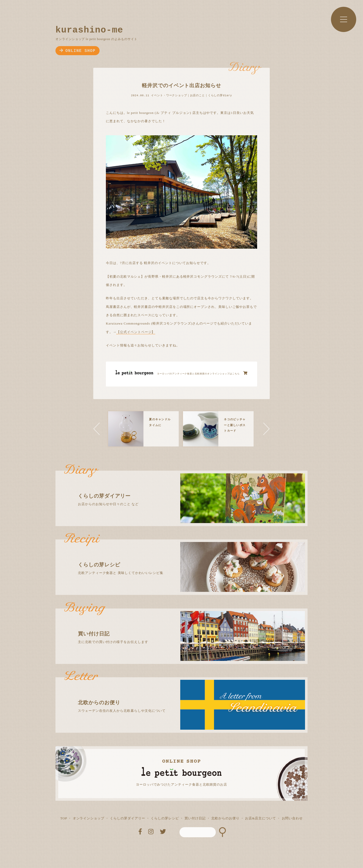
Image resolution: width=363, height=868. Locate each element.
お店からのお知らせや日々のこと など (186, 488)
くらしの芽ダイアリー (127, 818)
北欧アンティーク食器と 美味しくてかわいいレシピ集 (186, 557)
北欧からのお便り (225, 818)
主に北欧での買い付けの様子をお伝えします (186, 626)
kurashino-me (89, 30)
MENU (344, 19)
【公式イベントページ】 (136, 332)
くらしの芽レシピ (165, 818)
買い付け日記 (195, 818)
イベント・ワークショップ (169, 95)
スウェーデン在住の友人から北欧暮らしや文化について (186, 695)
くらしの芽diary (220, 95)
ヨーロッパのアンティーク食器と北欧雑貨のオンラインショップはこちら (202, 373)
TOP (64, 818)
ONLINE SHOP (78, 51)
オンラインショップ (89, 818)
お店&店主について (261, 818)
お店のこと (198, 95)
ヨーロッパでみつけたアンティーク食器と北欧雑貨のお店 (181, 784)
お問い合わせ (292, 818)
